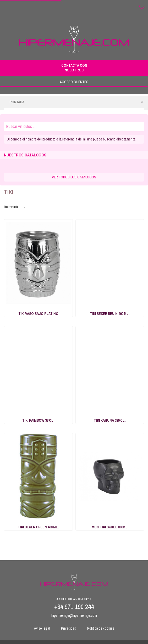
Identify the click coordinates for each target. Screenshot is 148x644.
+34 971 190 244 (74, 607)
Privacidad (69, 628)
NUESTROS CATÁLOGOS (25, 155)
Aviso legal (42, 628)
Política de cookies (101, 628)
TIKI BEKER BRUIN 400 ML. (110, 314)
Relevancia (15, 207)
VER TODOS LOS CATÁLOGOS (74, 177)
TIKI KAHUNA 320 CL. (110, 420)
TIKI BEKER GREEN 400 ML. (38, 527)
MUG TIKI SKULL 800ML (110, 527)
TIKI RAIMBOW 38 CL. (38, 420)
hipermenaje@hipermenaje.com (74, 615)
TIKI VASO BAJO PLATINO (38, 314)
